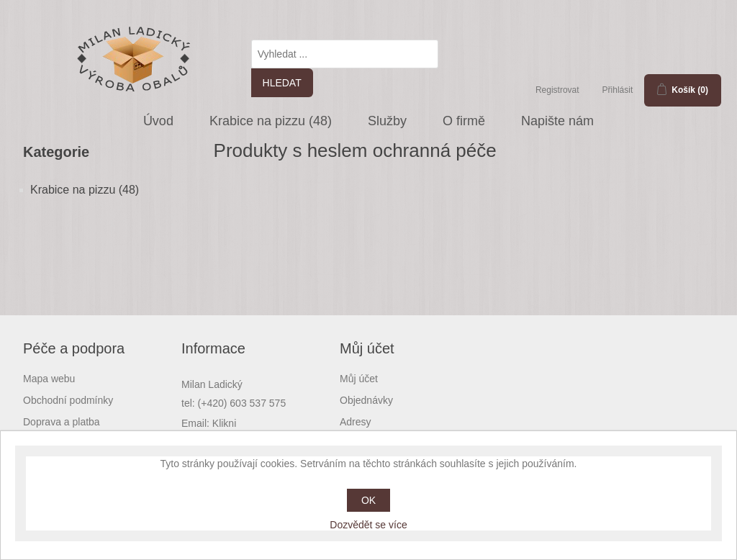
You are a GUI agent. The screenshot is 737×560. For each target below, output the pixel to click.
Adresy (356, 422)
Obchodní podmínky (68, 400)
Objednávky (366, 400)
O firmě (464, 121)
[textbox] (345, 54)
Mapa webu (49, 379)
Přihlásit (618, 90)
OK (368, 500)
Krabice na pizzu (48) (271, 121)
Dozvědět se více (368, 525)
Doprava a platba (62, 422)
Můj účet (359, 379)
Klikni (224, 423)
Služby (387, 121)
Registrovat (557, 90)
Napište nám (557, 121)
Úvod (158, 121)
